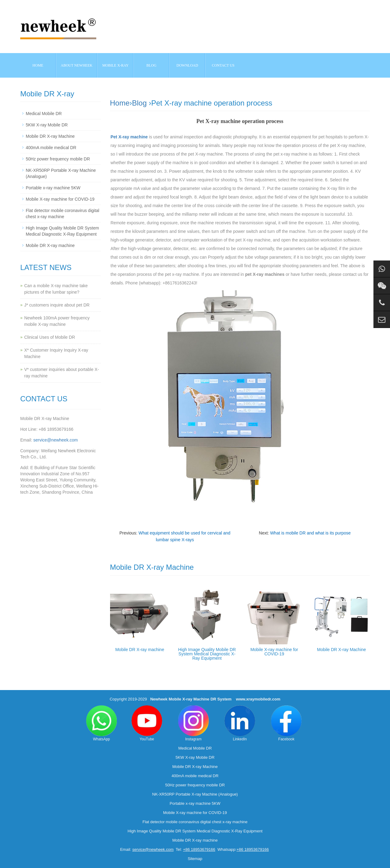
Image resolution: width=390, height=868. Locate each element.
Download (187, 65)
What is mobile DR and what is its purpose (310, 533)
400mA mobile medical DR (51, 148)
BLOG (152, 65)
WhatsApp (101, 723)
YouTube (147, 723)
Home (38, 65)
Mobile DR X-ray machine (140, 650)
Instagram (193, 723)
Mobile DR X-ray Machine (342, 650)
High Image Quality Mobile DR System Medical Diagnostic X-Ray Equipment (207, 654)
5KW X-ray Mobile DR (47, 125)
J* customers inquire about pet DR (57, 305)
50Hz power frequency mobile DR (58, 159)
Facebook (286, 723)
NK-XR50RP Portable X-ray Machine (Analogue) (195, 794)
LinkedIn (240, 723)
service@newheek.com (56, 440)
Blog (140, 103)
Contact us (223, 65)
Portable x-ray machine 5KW (53, 188)
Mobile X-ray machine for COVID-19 (274, 652)
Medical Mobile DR (44, 114)
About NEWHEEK (76, 65)
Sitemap (195, 859)
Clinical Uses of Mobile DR (50, 337)
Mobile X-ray (115, 65)
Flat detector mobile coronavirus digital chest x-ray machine (195, 822)
